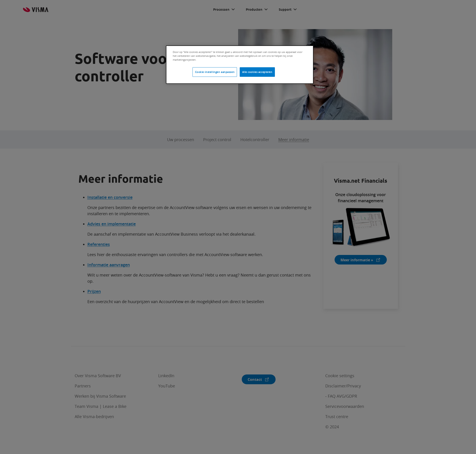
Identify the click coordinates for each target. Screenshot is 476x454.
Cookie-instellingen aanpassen (215, 72)
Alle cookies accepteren (257, 72)
